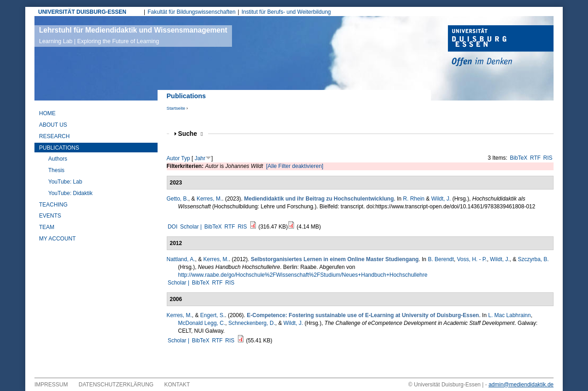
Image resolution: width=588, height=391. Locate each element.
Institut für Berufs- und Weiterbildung (286, 12)
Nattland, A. (181, 259)
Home (47, 113)
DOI (172, 227)
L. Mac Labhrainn (510, 315)
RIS (548, 158)
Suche (191, 134)
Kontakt (177, 385)
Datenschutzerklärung (116, 385)
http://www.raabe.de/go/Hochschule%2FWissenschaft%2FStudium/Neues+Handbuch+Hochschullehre (303, 275)
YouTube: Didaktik (71, 193)
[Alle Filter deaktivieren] (295, 166)
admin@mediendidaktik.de (521, 385)
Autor (173, 158)
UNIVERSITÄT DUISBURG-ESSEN (82, 12)
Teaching (53, 205)
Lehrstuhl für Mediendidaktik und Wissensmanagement (133, 35)
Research (54, 136)
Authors (58, 159)
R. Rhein (414, 199)
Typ (185, 158)
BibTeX (519, 158)
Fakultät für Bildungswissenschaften (191, 12)
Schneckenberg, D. (252, 323)
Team (47, 227)
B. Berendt (441, 259)
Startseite (176, 108)
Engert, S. (212, 315)
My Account (57, 239)
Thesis (56, 170)
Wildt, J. (441, 199)
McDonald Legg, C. (202, 323)
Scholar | (192, 227)
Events (50, 216)
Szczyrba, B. (533, 259)
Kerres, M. (209, 199)
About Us (53, 125)
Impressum (51, 385)
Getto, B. (178, 199)
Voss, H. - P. (472, 259)
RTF (535, 158)
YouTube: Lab (65, 182)
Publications (59, 148)
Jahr (200, 158)
